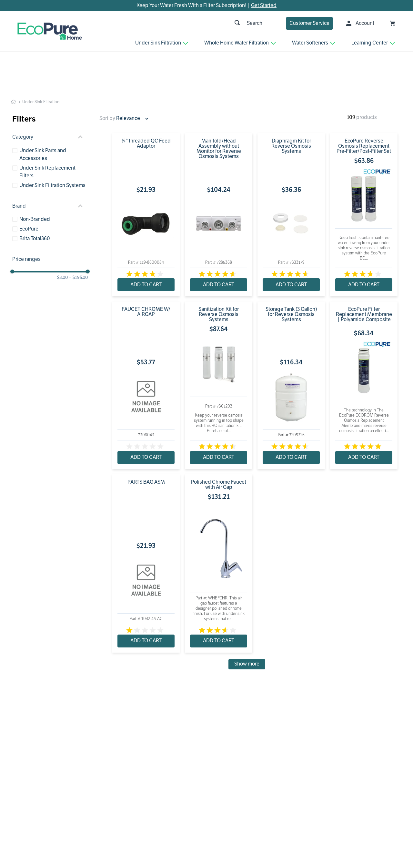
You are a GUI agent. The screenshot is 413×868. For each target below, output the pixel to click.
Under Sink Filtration (41, 64)
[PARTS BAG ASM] (146, 526)
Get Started (264, 5)
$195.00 (78, 241)
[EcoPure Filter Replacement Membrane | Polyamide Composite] (364, 348)
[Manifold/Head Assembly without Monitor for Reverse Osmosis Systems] (219, 177)
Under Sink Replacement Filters (47, 134)
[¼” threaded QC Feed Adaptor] (146, 177)
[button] (50, 100)
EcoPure (29, 192)
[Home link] (13, 64)
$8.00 (62, 241)
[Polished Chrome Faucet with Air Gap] (219, 526)
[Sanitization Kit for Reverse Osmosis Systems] (219, 348)
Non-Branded (35, 182)
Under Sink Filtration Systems (52, 148)
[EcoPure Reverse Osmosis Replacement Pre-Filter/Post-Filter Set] (364, 177)
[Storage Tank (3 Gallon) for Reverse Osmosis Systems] (291, 348)
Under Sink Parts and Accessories (43, 117)
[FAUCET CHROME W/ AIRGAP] (146, 348)
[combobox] (196, 23)
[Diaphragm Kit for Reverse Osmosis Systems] (291, 177)
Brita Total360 (35, 201)
